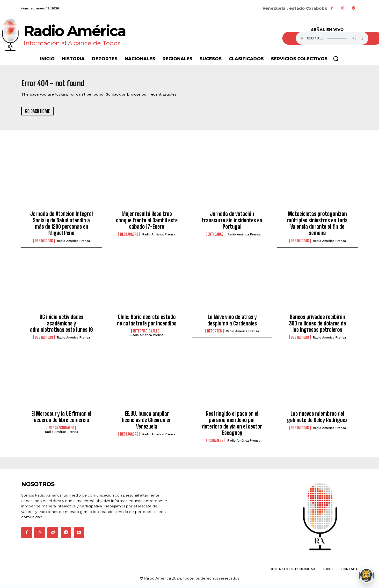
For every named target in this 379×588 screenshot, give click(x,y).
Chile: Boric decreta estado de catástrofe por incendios (147, 323)
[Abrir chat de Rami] (366, 575)
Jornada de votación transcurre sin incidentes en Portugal (232, 223)
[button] (336, 59)
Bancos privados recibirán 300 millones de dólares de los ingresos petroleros (317, 326)
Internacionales (146, 334)
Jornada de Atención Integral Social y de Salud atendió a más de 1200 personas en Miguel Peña (62, 226)
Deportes (215, 334)
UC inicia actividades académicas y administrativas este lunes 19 (61, 326)
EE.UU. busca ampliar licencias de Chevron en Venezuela (147, 422)
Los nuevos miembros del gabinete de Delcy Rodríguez (317, 419)
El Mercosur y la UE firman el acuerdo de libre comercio (61, 419)
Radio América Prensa (73, 243)
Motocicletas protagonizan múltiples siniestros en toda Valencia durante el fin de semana (317, 226)
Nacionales (214, 443)
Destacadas (44, 243)
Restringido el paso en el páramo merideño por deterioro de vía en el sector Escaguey (232, 426)
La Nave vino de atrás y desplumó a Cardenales (232, 323)
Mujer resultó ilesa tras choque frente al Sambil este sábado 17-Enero (147, 223)
